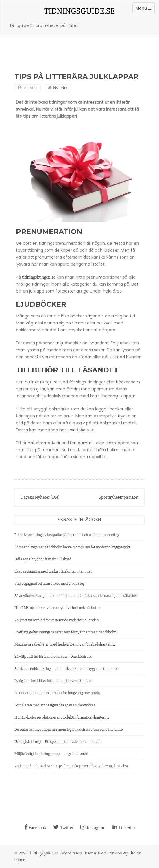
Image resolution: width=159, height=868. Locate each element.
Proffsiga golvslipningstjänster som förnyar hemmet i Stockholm (65, 632)
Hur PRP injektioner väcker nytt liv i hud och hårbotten (58, 608)
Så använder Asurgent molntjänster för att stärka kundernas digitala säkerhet (76, 596)
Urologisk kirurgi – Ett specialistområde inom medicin (58, 742)
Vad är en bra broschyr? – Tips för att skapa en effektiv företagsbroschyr (72, 766)
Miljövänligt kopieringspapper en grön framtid (51, 754)
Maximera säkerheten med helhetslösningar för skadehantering (65, 644)
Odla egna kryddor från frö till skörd (43, 559)
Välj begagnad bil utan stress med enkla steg (50, 583)
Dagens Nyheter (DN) (40, 497)
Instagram (93, 828)
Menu (145, 10)
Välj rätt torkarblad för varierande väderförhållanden (57, 620)
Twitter (63, 828)
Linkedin (124, 828)
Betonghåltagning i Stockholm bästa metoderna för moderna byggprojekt (72, 547)
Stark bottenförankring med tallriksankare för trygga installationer (67, 669)
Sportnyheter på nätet (119, 497)
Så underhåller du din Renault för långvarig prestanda (57, 693)
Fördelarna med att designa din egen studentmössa (55, 705)
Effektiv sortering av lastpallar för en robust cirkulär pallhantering (67, 535)
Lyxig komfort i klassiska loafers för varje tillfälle (53, 681)
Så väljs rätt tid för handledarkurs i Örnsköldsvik (53, 656)
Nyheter (60, 88)
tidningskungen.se (39, 277)
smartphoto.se (81, 430)
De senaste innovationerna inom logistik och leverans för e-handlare (69, 729)
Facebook (35, 828)
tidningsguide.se (79, 11)
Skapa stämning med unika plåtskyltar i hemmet (53, 571)
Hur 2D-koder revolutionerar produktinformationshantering (62, 717)
